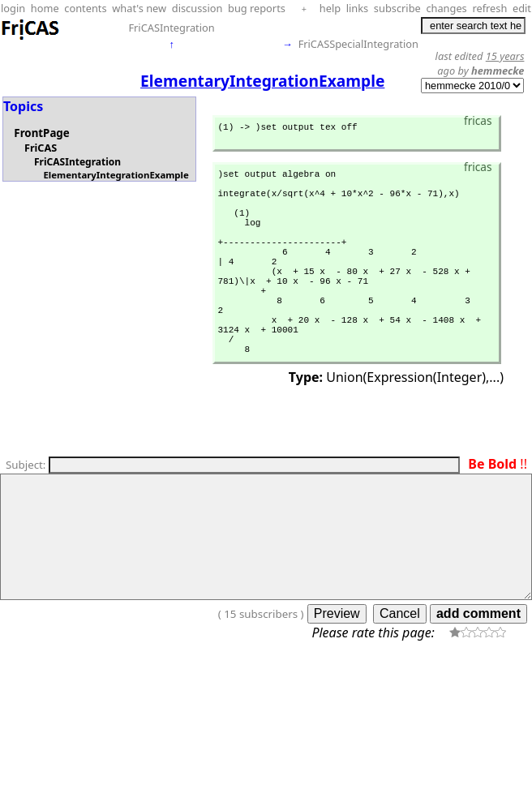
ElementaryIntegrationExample (116, 175)
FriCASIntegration (171, 28)
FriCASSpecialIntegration (358, 44)
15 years (505, 56)
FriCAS (41, 148)
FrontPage (41, 133)
